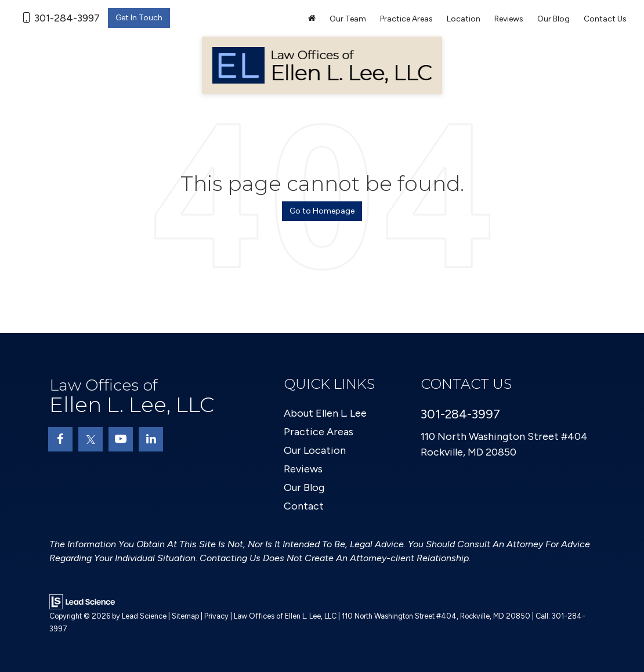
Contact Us (605, 19)
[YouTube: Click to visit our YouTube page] (121, 439)
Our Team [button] (348, 19)
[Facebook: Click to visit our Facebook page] (60, 439)
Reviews (509, 19)
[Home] (312, 19)
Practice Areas (319, 432)
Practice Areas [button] (406, 19)
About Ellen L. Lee (325, 413)
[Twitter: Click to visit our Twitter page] (91, 439)
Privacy (216, 616)
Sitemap (185, 616)
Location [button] (464, 19)
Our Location (315, 450)
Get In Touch (139, 18)
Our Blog (553, 19)
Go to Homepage (322, 211)
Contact (304, 506)
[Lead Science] (82, 601)
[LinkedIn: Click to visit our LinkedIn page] (151, 439)
